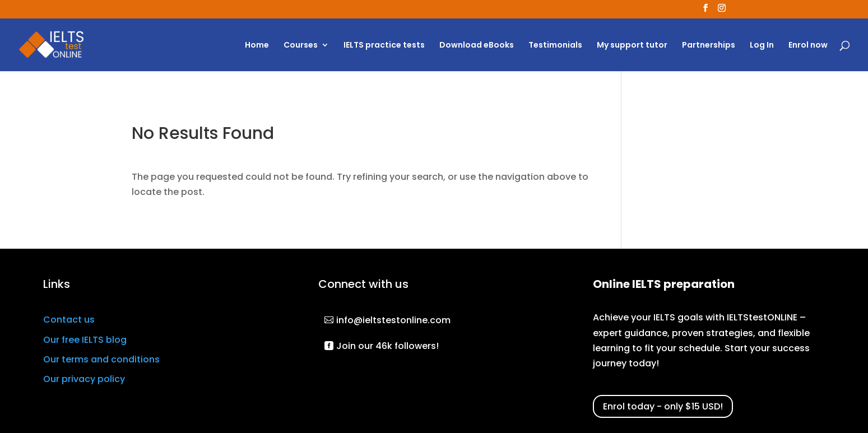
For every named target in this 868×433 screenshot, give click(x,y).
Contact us (69, 320)
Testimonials (555, 46)
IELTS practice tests (384, 46)
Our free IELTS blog (85, 340)
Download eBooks (477, 46)
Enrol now (808, 46)
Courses (301, 46)
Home (257, 46)
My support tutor (632, 46)
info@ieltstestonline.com (393, 320)
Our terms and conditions (101, 359)
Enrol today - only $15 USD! (663, 406)
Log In (762, 46)
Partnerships (709, 46)
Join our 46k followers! (387, 346)
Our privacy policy (84, 379)
